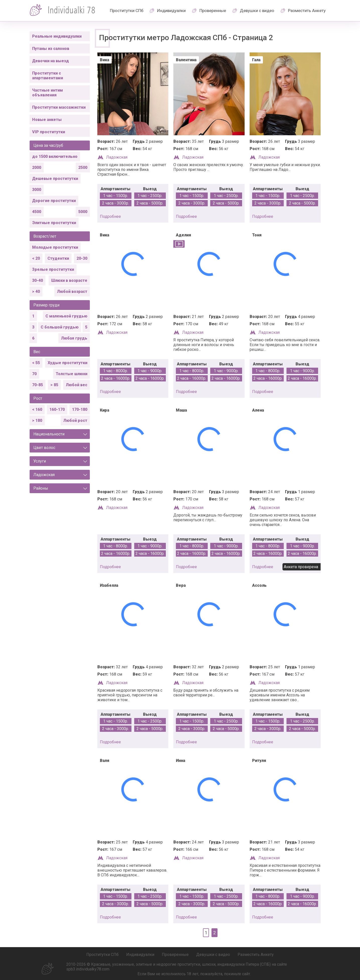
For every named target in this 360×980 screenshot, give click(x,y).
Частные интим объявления (48, 93)
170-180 (80, 409)
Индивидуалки (171, 11)
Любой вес (77, 385)
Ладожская (117, 157)
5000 (83, 212)
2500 (83, 168)
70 (34, 374)
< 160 (37, 409)
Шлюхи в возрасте (69, 280)
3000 (37, 190)
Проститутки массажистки (59, 107)
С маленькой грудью (66, 316)
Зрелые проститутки (53, 269)
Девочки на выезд (51, 61)
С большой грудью (60, 327)
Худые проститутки (67, 363)
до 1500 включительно (55, 156)
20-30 (82, 258)
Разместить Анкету (307, 11)
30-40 (38, 280)
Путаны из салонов (51, 49)
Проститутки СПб (127, 11)
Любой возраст (72, 291)
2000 (37, 168)
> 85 (54, 385)
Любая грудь (74, 338)
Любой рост (75, 420)
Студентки (58, 258)
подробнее (110, 216)
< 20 (36, 258)
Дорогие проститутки (54, 201)
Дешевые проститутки (55, 179)
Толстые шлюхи (71, 374)
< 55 (36, 363)
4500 (37, 212)
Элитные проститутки (54, 223)
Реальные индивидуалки (57, 36)
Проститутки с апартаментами (48, 76)
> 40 (36, 291)
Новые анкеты (47, 120)
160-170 (57, 409)
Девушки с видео (257, 11)
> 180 (37, 420)
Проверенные (213, 11)
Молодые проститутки (55, 247)
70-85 (38, 385)
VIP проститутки (49, 132)
